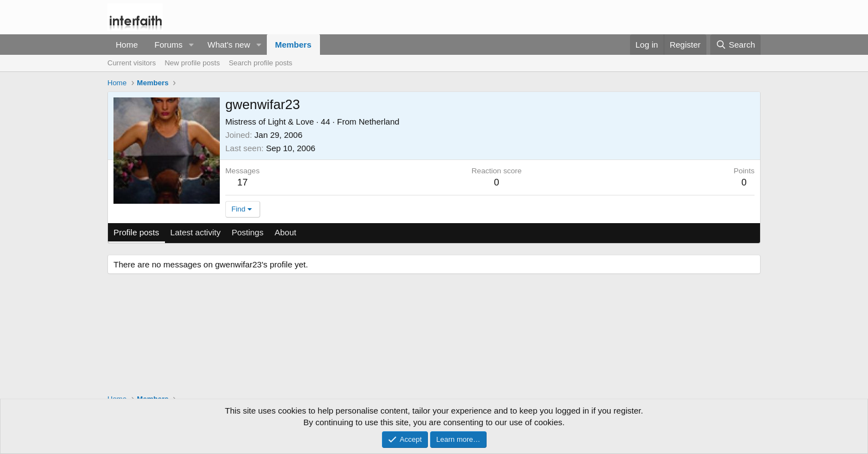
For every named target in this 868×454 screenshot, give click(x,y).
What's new (229, 45)
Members (293, 45)
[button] (192, 45)
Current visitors (131, 63)
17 (243, 182)
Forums (169, 45)
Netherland (379, 122)
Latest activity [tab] (196, 232)
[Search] (735, 45)
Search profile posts (260, 63)
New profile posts (192, 63)
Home (127, 45)
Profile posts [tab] (136, 232)
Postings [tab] (247, 232)
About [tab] (285, 232)
